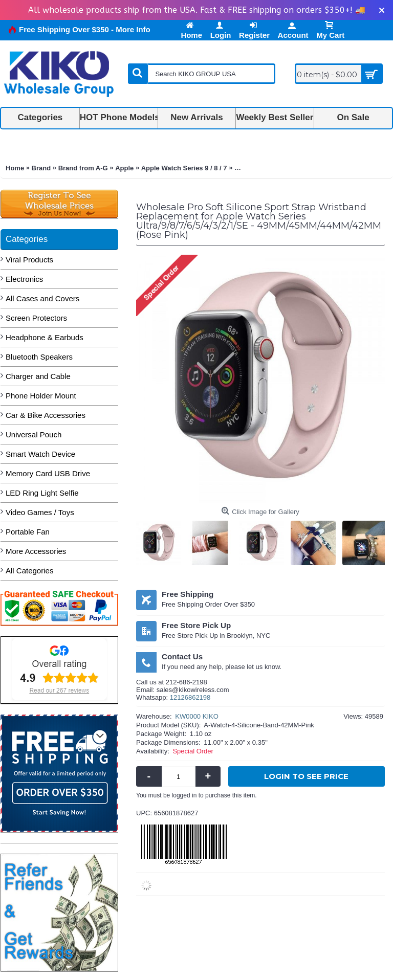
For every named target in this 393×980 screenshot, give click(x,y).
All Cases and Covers (42, 298)
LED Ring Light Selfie (42, 493)
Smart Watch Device (40, 454)
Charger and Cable (38, 376)
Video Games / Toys (40, 512)
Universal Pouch (34, 435)
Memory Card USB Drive (48, 473)
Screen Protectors (36, 318)
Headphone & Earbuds (45, 337)
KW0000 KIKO (197, 716)
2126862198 (192, 697)
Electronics (24, 279)
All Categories (29, 571)
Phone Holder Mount (41, 396)
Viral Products (29, 260)
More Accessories (36, 551)
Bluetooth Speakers (39, 357)
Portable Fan (28, 532)
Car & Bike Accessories (46, 415)
